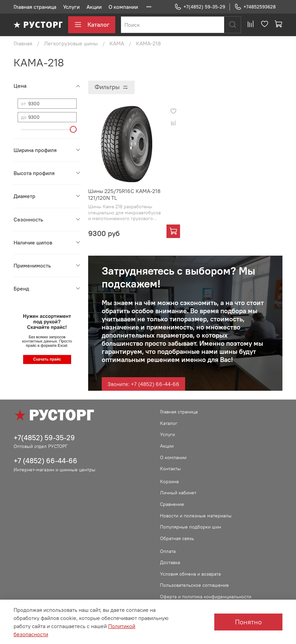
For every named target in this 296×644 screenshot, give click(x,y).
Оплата (168, 551)
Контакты (170, 469)
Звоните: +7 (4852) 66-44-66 (143, 384)
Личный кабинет (178, 493)
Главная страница (35, 7)
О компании (123, 7)
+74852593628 (255, 7)
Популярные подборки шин (191, 527)
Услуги (71, 7)
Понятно (248, 622)
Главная (23, 43)
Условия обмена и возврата (190, 574)
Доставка (170, 562)
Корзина (169, 481)
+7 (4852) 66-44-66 (45, 461)
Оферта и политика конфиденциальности (206, 597)
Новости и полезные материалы (196, 516)
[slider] (73, 129)
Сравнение (172, 504)
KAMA (117, 43)
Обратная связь (177, 538)
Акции (94, 7)
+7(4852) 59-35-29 (200, 7)
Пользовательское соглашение (194, 585)
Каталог (92, 25)
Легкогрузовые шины (71, 43)
